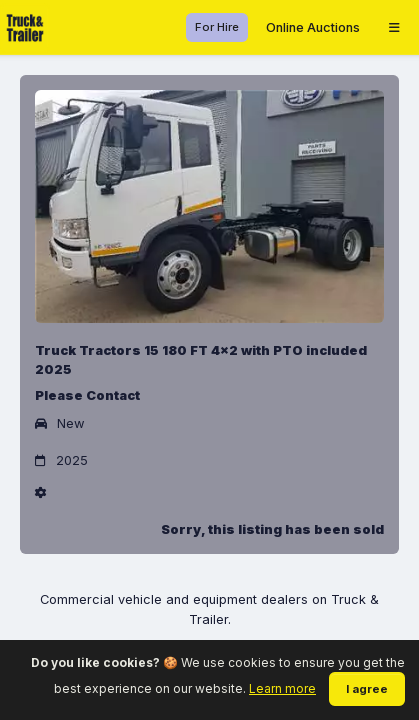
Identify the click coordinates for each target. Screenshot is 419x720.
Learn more (282, 688)
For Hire (217, 27)
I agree (367, 689)
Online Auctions (313, 27)
